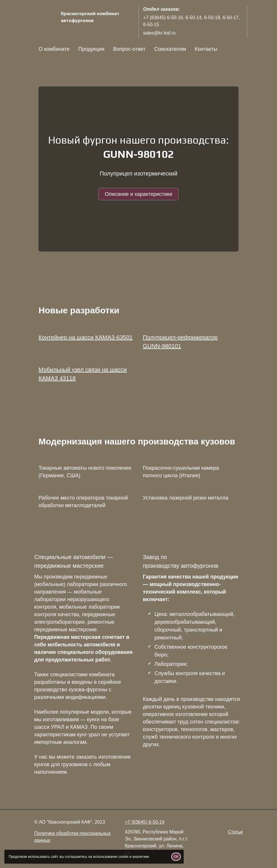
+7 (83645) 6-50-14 (145, 822)
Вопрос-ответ (129, 49)
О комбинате (54, 49)
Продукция (91, 49)
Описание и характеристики (138, 194)
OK (176, 857)
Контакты (206, 49)
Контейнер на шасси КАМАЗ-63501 (86, 337)
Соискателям (170, 49)
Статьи (235, 832)
